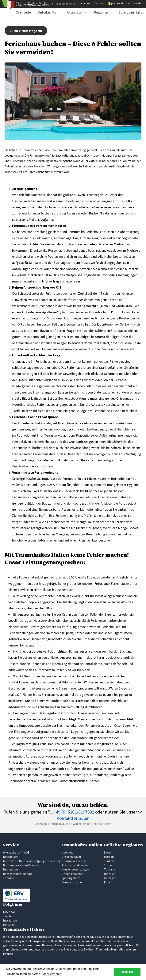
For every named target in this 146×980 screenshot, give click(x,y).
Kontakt (86, 3)
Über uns (99, 3)
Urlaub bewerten (73, 874)
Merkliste (139, 3)
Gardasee (110, 878)
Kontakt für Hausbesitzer (20, 861)
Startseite (23, 12)
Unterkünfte (47, 12)
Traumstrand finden (75, 865)
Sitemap (9, 878)
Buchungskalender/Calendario (23, 865)
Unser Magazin (71, 857)
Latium (109, 852)
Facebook (9, 912)
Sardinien (110, 861)
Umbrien (110, 874)
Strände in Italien (131, 12)
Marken (109, 857)
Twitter (8, 916)
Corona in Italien (73, 882)
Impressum (10, 869)
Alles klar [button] (127, 972)
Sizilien (109, 865)
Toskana (109, 869)
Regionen (101, 12)
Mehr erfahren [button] (52, 974)
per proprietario (120, 3)
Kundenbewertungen (75, 869)
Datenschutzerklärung (18, 874)
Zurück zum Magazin (26, 31)
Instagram (10, 920)
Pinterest (9, 925)
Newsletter (10, 857)
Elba (107, 882)
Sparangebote (71, 878)
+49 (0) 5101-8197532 (71, 812)
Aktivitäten (75, 12)
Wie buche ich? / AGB (16, 852)
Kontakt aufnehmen (75, 861)
